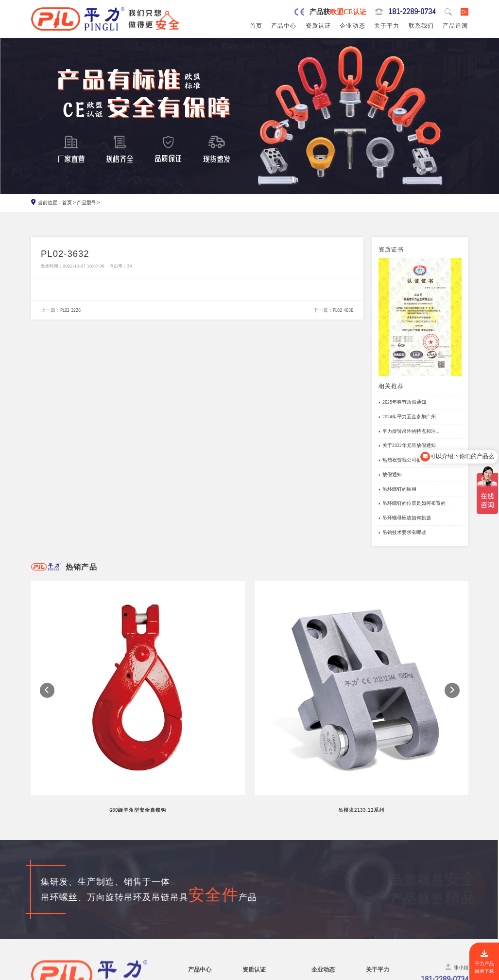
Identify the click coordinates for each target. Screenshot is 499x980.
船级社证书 (256, 910)
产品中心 (284, 26)
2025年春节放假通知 (402, 402)
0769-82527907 (69, 920)
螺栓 (193, 919)
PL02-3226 (70, 310)
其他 (193, 946)
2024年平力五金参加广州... (409, 417)
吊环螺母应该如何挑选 (405, 518)
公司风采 (377, 892)
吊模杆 (196, 892)
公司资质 (253, 875)
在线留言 (377, 910)
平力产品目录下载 (484, 962)
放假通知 (390, 475)
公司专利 (253, 901)
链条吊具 (199, 937)
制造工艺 (377, 883)
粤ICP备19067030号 (419, 973)
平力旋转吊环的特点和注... (409, 431)
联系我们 (421, 26)
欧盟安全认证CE (261, 883)
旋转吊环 (199, 875)
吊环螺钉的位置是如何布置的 (412, 503)
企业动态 (352, 26)
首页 (256, 26)
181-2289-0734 (412, 12)
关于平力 (387, 26)
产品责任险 (256, 892)
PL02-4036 (343, 310)
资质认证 (318, 26)
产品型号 (86, 203)
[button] (47, 641)
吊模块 (196, 901)
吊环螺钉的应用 (397, 489)
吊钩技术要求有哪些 (402, 533)
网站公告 (322, 875)
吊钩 (193, 910)
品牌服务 (377, 875)
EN (464, 12)
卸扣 (193, 928)
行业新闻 (322, 883)
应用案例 (322, 901)
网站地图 (457, 973)
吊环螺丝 (199, 883)
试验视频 (377, 901)
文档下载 (322, 910)
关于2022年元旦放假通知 (407, 445)
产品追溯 (455, 26)
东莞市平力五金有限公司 (93, 973)
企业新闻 (322, 892)
